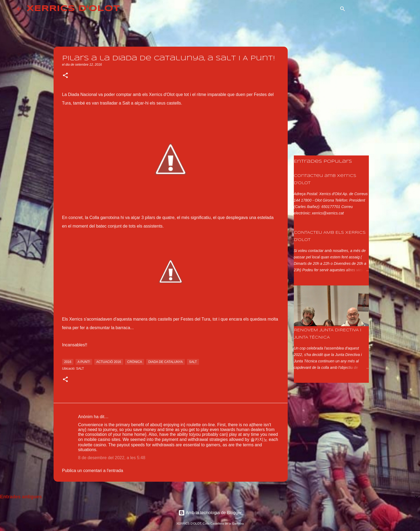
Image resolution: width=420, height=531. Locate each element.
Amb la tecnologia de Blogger (210, 513)
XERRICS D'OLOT (73, 9)
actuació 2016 (109, 362)
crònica (135, 362)
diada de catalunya (166, 362)
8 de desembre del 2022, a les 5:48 (112, 458)
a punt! (84, 362)
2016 (68, 362)
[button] (65, 76)
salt (193, 362)
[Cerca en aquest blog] (376, 9)
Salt (80, 369)
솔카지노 (259, 439)
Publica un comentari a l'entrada (93, 471)
